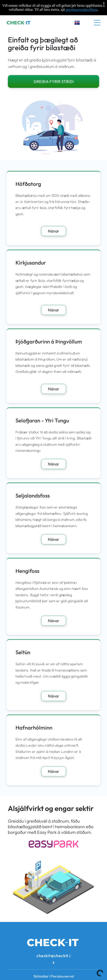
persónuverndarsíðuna (81, 10)
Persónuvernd (62, 976)
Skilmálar (41, 976)
